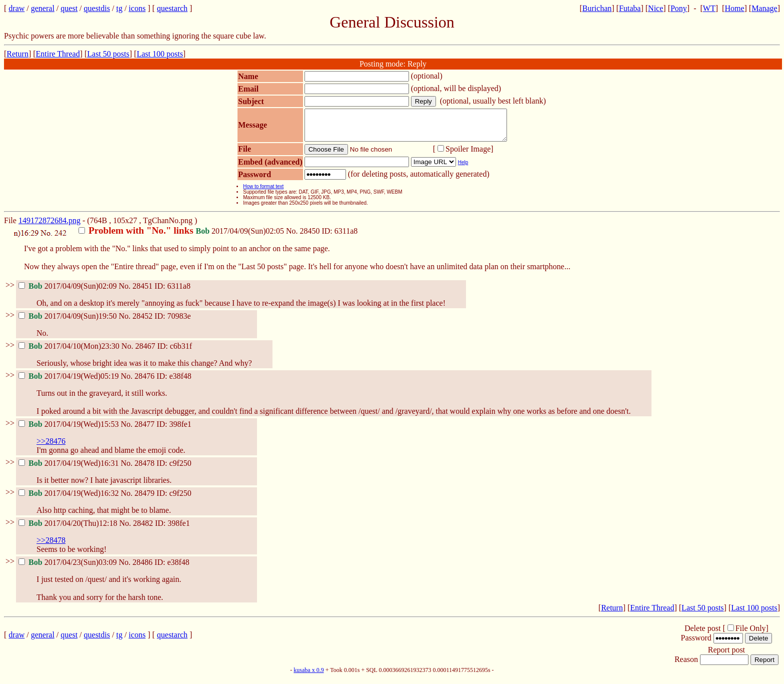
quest (69, 8)
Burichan (597, 8)
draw (16, 8)
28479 (144, 499)
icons (137, 8)
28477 (144, 430)
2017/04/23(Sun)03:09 (68, 568)
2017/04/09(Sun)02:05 (182, 237)
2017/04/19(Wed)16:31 (70, 469)
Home (734, 8)
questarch (172, 8)
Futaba (630, 8)
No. (293, 237)
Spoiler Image (468, 155)
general (43, 8)
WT (709, 8)
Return (17, 54)
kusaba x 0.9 (308, 676)
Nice (655, 8)
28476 (144, 382)
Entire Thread (58, 54)
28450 (309, 237)
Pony (679, 8)
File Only (751, 634)
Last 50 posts (108, 54)
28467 (145, 352)
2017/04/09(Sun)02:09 (68, 292)
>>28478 (51, 546)
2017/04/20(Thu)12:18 (69, 529)
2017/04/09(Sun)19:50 (68, 322)
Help (463, 168)
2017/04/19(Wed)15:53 (70, 430)
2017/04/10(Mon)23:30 (70, 352)
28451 (142, 292)
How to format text (263, 192)
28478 (144, 469)
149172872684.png (49, 226)
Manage (764, 8)
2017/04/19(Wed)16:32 (70, 499)
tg (119, 8)
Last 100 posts (159, 54)
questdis (97, 8)
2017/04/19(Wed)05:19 (70, 382)
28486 (142, 568)
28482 (143, 529)
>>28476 (51, 447)
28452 (142, 322)
